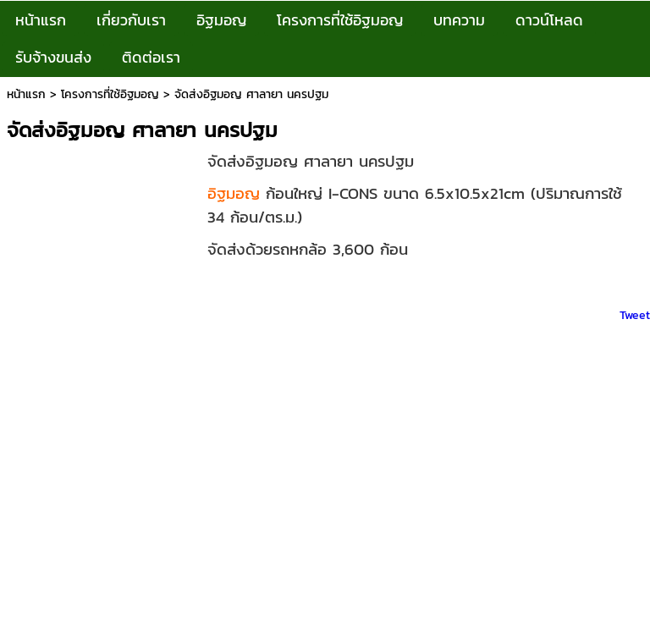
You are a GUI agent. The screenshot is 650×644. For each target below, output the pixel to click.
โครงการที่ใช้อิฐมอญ (110, 94)
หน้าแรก (26, 94)
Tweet (635, 315)
